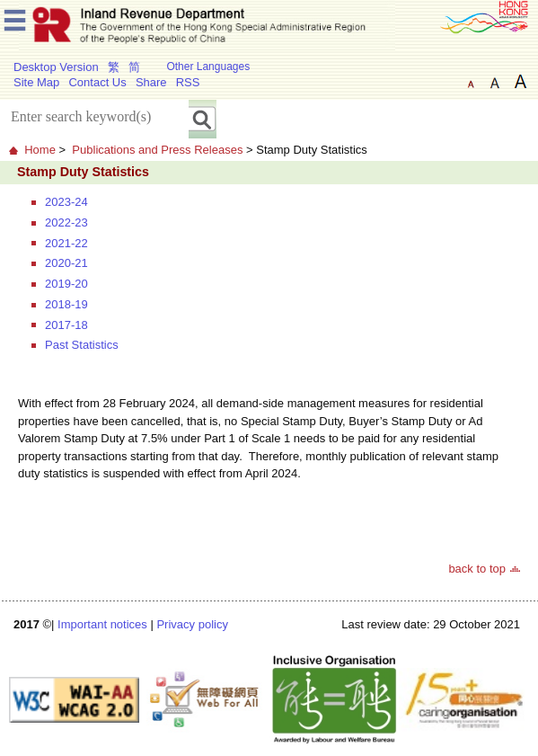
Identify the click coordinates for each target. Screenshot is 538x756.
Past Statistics (82, 345)
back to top (477, 569)
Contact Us (97, 82)
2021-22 (66, 243)
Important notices (102, 624)
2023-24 (66, 202)
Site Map (36, 82)
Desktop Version (56, 67)
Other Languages (208, 67)
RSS (188, 82)
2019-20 (66, 284)
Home (40, 150)
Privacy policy (192, 624)
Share (151, 82)
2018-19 (66, 304)
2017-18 (66, 325)
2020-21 (66, 263)
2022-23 (66, 222)
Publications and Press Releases (157, 150)
